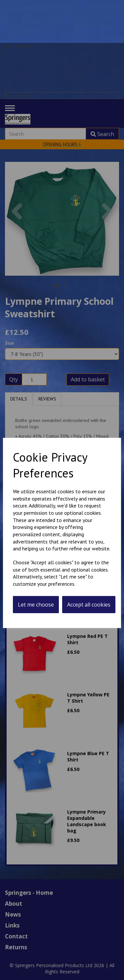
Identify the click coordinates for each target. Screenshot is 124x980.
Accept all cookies (89, 605)
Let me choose (36, 605)
